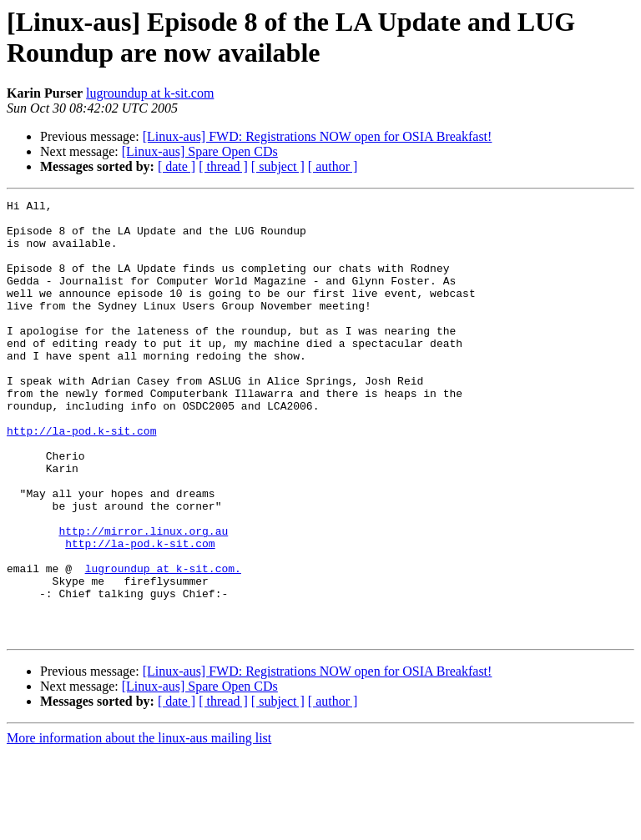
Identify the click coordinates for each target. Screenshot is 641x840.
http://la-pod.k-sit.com (81, 478)
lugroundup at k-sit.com (150, 93)
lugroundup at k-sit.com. (163, 643)
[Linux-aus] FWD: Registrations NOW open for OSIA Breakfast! (318, 136)
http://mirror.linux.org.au (143, 598)
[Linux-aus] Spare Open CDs (200, 151)
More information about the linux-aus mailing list (139, 825)
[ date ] (177, 166)
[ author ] (333, 166)
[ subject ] (278, 166)
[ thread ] (223, 166)
